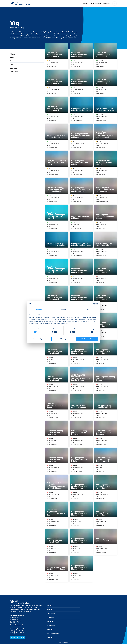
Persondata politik (53, 633)
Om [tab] (88, 309)
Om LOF (50, 609)
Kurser (92, 4)
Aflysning (50, 629)
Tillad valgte (63, 339)
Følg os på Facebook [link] (18, 637)
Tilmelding (51, 617)
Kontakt (85, 4)
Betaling (50, 621)
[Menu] (115, 4)
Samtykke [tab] (39, 310)
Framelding (51, 625)
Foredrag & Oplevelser (102, 4)
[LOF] (22, 4)
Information (51, 613)
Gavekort (50, 637)
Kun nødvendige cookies (40, 339)
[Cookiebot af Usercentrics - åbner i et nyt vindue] (91, 304)
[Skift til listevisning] (116, 41)
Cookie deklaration (63, 642)
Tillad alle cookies (87, 339)
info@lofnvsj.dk (19, 625)
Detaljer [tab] (63, 309)
